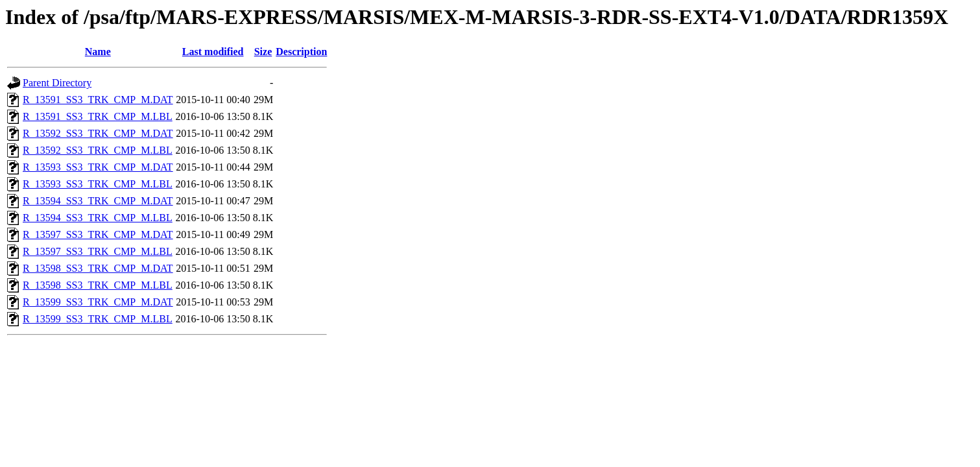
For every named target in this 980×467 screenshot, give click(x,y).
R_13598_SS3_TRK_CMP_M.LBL (98, 285)
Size (263, 52)
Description (301, 52)
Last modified (213, 52)
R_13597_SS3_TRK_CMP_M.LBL (98, 251)
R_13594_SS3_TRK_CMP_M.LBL (98, 218)
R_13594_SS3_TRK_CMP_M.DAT (98, 201)
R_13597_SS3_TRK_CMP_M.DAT (98, 234)
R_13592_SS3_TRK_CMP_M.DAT (98, 133)
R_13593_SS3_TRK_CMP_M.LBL (98, 184)
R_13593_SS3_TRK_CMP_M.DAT (98, 167)
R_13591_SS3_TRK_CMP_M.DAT (98, 100)
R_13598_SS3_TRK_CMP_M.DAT (98, 268)
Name (98, 52)
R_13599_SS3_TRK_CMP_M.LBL (98, 319)
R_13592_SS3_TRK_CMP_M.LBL (98, 150)
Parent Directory (57, 83)
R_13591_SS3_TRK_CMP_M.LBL (98, 116)
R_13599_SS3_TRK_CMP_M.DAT (98, 302)
